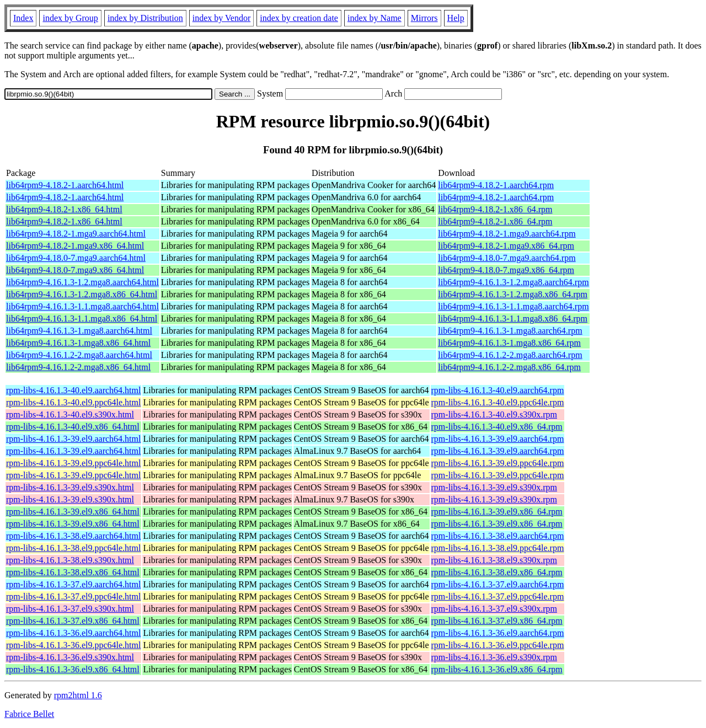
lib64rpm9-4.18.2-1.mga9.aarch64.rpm (507, 234)
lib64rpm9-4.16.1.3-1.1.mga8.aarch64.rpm (513, 306)
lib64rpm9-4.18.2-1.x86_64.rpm (495, 209)
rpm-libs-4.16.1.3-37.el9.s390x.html (70, 609)
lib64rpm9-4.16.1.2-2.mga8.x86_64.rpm (509, 367)
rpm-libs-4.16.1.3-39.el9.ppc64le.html (73, 463)
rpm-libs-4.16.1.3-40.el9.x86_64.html (73, 427)
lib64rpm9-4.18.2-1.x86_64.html (64, 209)
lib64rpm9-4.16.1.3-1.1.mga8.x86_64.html (82, 318)
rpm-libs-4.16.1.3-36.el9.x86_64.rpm (497, 669)
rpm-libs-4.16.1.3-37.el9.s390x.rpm (494, 609)
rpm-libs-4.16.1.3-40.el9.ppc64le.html (73, 402)
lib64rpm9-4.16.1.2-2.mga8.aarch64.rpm (510, 355)
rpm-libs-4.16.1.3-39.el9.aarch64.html (73, 439)
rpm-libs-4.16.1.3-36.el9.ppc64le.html (73, 645)
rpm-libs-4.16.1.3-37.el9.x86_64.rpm (497, 621)
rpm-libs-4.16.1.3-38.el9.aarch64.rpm (498, 536)
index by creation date (299, 18)
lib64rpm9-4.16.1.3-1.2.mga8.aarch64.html (82, 282)
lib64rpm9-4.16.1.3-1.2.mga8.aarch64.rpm (513, 282)
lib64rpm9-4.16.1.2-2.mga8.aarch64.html (79, 355)
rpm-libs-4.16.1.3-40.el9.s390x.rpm (494, 414)
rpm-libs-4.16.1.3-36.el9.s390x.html (70, 657)
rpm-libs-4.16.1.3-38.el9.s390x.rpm (494, 560)
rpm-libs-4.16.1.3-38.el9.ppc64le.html (73, 548)
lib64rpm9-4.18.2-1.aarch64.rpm (496, 185)
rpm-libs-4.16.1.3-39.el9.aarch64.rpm (498, 439)
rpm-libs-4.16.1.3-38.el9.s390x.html (70, 560)
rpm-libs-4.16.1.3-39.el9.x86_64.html (73, 512)
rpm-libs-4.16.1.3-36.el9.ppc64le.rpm (498, 645)
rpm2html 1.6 (78, 695)
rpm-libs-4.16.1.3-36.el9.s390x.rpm (494, 657)
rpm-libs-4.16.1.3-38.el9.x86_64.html (73, 572)
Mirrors (424, 18)
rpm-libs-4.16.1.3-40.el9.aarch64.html (73, 390)
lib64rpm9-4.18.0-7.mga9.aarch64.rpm (507, 258)
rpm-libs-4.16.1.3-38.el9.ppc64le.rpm (498, 548)
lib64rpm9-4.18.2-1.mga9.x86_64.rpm (506, 246)
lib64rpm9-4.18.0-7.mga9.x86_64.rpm (506, 270)
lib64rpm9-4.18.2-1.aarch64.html (65, 185)
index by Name (375, 18)
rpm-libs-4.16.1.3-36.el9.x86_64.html (73, 669)
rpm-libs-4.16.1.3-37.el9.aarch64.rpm (498, 584)
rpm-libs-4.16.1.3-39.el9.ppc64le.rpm (498, 463)
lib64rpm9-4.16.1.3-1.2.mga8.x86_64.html (82, 294)
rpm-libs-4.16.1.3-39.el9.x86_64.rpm (497, 512)
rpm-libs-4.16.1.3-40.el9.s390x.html (70, 414)
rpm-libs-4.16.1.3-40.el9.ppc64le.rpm (498, 402)
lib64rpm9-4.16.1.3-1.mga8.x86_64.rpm (509, 343)
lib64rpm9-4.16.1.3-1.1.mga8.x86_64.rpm (513, 318)
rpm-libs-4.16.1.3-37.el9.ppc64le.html (73, 596)
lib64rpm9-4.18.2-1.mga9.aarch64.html (76, 234)
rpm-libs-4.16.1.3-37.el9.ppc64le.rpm (498, 596)
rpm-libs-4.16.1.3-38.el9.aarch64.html (73, 536)
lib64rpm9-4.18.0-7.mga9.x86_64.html (75, 270)
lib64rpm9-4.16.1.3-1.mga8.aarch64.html (79, 331)
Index (23, 18)
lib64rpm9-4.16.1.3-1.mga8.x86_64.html (78, 343)
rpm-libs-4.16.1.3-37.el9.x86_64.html (73, 621)
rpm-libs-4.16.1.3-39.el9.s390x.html (70, 487)
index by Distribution (145, 18)
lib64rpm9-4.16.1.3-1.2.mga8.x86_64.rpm (513, 294)
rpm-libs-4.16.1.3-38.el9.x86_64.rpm (497, 572)
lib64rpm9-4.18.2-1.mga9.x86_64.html (75, 246)
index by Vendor (221, 18)
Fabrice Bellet (29, 714)
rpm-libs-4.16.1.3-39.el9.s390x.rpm (494, 487)
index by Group (70, 18)
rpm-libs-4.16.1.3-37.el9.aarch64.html (73, 584)
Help (456, 18)
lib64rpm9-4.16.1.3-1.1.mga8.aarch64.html (82, 306)
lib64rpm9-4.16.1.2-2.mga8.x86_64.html (78, 367)
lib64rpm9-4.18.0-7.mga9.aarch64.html (76, 258)
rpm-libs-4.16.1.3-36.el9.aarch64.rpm (498, 633)
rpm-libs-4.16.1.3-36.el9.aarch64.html (73, 633)
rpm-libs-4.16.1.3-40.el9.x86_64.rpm (497, 427)
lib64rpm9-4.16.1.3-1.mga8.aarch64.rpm (510, 331)
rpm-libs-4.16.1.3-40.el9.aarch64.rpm (498, 390)
